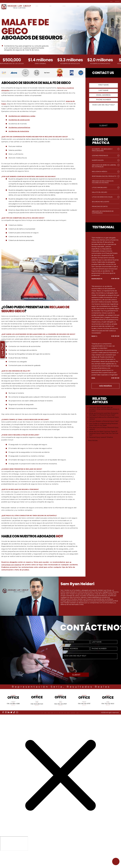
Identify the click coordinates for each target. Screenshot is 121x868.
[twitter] (11, 724)
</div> (14, 861)
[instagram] (6, 724)
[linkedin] (9, 724)
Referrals (37, 726)
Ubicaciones (52, 6)
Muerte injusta (98, 160)
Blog (45, 726)
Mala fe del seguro (99, 192)
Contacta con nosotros (109, 1)
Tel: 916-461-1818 (61, 711)
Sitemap (56, 726)
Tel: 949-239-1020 (37, 711)
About (6, 726)
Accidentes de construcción (20, 120)
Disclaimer (8, 728)
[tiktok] (14, 724)
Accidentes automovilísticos (20, 127)
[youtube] (17, 725)
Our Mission (25, 726)
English (117, 6)
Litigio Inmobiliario (99, 187)
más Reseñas (105, 386)
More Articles (93, 440)
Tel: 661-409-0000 (84, 710)
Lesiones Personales (100, 156)
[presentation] (104, 117)
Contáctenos (108, 6)
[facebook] (3, 724)
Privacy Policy (83, 726)
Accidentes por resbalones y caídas (22, 116)
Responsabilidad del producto (104, 176)
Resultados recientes (94, 6)
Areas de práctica (65, 6)
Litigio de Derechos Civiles (102, 197)
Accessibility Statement (101, 726)
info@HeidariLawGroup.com (13, 715)
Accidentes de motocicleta (19, 131)
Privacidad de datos (100, 206)
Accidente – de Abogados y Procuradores (102, 150)
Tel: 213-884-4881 (13, 710)
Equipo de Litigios (79, 6)
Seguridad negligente (101, 202)
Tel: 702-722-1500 (108, 710)
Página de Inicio (41, 6)
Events (73, 726)
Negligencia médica (99, 172)
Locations (14, 726)
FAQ (50, 726)
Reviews (65, 726)
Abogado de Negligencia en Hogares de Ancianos (103, 182)
